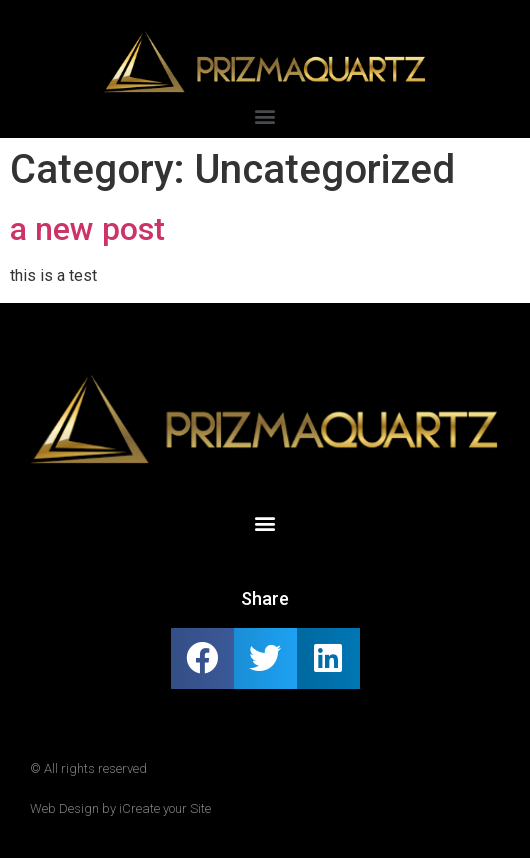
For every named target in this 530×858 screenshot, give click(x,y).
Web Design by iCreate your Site (120, 808)
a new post (87, 229)
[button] (265, 116)
